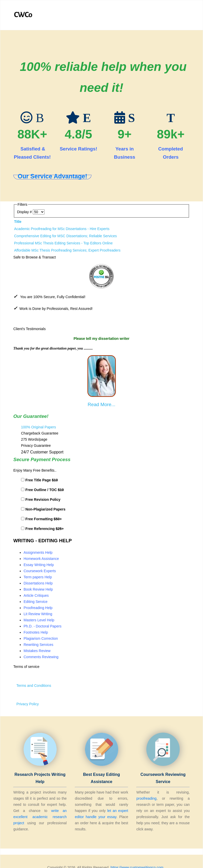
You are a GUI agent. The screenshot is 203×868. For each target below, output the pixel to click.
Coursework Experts (40, 571)
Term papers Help (38, 577)
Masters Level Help (39, 620)
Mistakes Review (37, 651)
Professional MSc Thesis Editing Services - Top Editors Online (63, 243)
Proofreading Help (38, 608)
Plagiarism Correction (41, 638)
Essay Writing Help (39, 565)
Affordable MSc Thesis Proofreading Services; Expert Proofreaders (67, 250)
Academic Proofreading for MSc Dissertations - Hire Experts (62, 229)
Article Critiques (36, 595)
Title (18, 222)
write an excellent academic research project (40, 817)
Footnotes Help (36, 632)
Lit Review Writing (38, 614)
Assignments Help (38, 552)
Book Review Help (38, 589)
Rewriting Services (38, 645)
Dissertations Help (38, 583)
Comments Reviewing (41, 657)
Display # (25, 212)
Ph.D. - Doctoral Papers (43, 626)
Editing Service (35, 602)
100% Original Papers (38, 427)
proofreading (146, 798)
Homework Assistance (41, 559)
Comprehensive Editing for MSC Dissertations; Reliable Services (65, 236)
